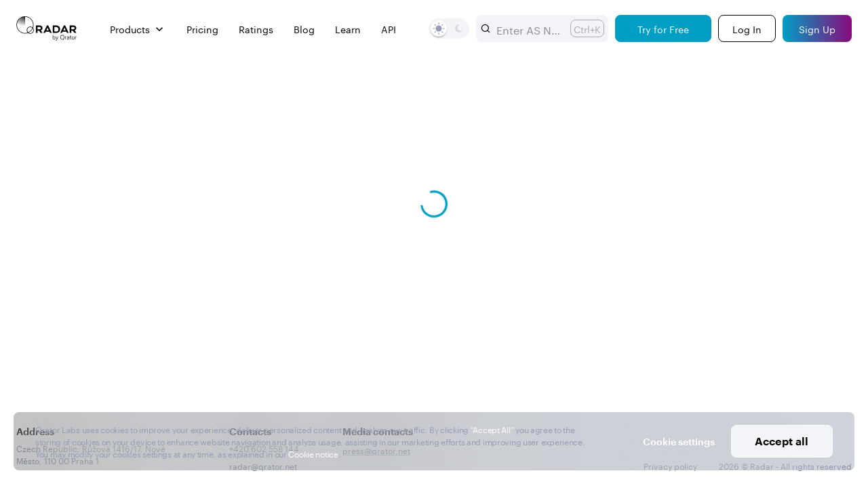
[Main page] (47, 28)
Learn (348, 29)
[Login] (747, 28)
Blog (304, 29)
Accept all (782, 441)
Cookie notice (313, 453)
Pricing (202, 29)
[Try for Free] (663, 28)
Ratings (256, 29)
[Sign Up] (817, 28)
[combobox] (528, 28)
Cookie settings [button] (679, 442)
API (389, 29)
